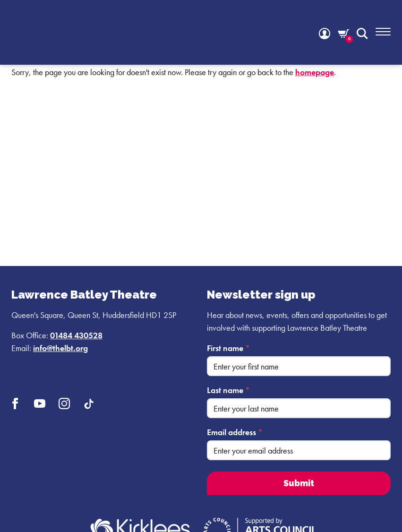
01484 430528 (76, 335)
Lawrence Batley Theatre (84, 295)
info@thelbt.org (60, 348)
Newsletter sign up (261, 295)
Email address (235, 432)
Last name (228, 390)
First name (228, 348)
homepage (315, 72)
